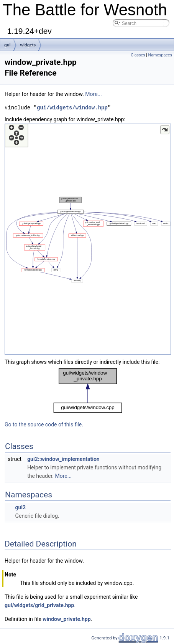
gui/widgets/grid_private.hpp (39, 605)
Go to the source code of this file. (44, 424)
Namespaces (160, 55)
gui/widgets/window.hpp (72, 108)
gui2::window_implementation (63, 459)
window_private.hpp (66, 619)
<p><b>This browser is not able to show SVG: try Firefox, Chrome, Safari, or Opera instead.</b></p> (88, 239)
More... (93, 94)
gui (7, 45)
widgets (28, 45)
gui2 (20, 507)
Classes (138, 55)
